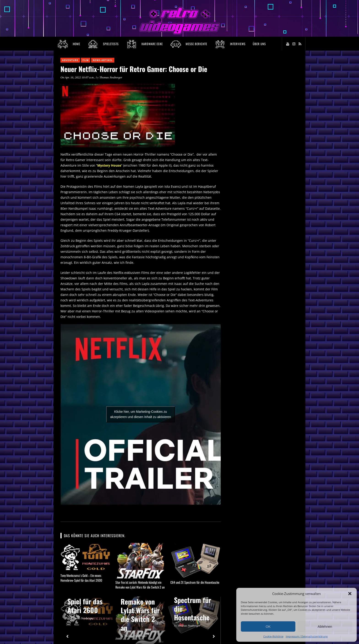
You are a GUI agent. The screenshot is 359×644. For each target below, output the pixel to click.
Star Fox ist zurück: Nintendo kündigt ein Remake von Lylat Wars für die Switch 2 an (140, 585)
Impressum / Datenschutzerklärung (307, 636)
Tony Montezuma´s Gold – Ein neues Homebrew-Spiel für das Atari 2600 (81, 578)
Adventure (70, 60)
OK (268, 626)
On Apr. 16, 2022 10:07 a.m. (77, 77)
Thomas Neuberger (111, 77)
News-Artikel (103, 60)
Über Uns (259, 44)
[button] (350, 594)
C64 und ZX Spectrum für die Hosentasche (195, 582)
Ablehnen (325, 626)
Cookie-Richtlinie (273, 636)
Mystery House (109, 165)
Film (86, 60)
